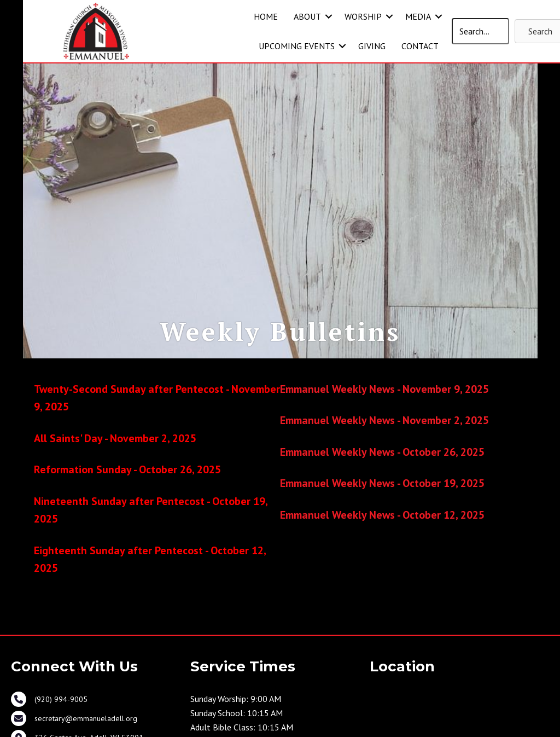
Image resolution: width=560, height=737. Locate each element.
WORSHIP (363, 16)
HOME (266, 16)
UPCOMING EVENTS (297, 46)
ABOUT (307, 16)
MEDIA (418, 16)
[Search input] (481, 31)
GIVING (372, 46)
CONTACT (420, 46)
